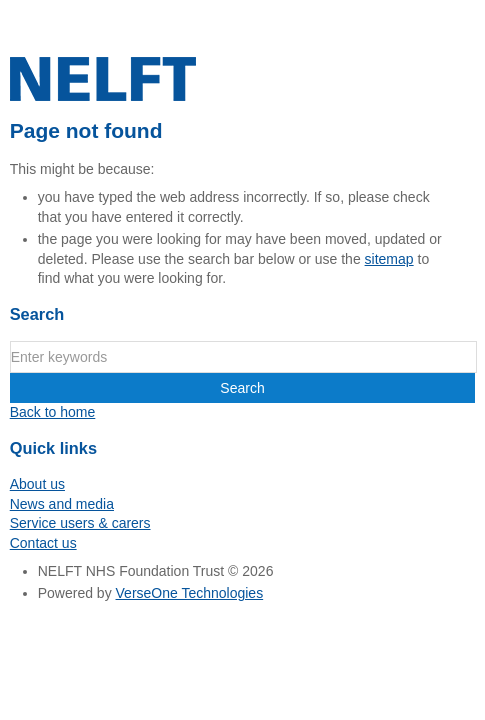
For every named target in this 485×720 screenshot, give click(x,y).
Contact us (43, 543)
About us (37, 484)
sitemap (389, 259)
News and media (62, 504)
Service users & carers (80, 523)
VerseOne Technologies (190, 593)
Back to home (53, 412)
